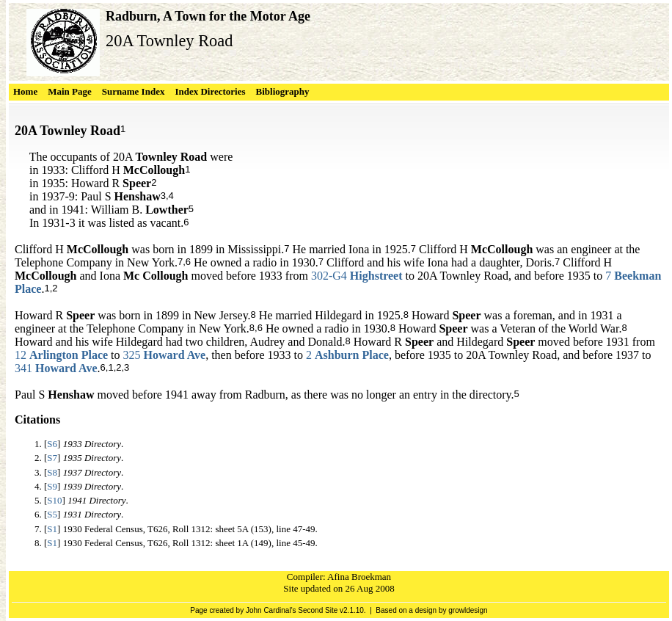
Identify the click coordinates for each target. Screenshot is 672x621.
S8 (52, 472)
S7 (52, 458)
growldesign (468, 610)
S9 (52, 486)
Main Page (70, 91)
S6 (52, 444)
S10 (54, 500)
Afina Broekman (359, 577)
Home (25, 91)
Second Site (318, 610)
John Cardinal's (271, 610)
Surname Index (134, 91)
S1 (52, 529)
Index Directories (210, 91)
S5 (52, 514)
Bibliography (283, 91)
